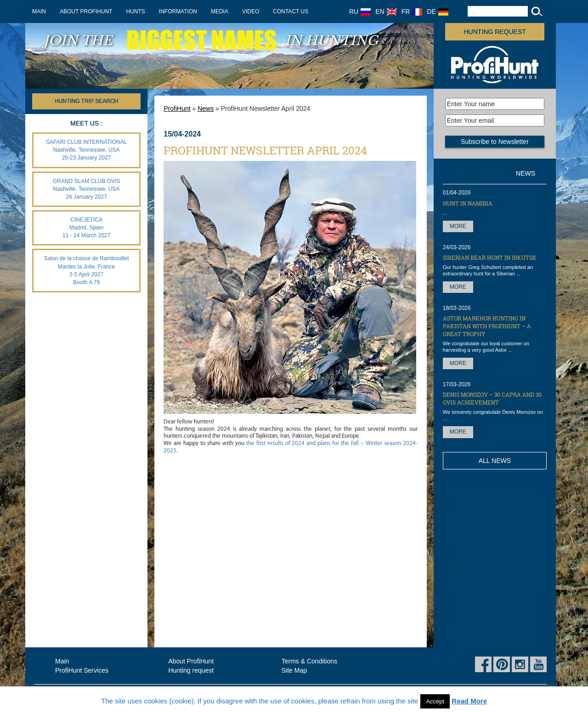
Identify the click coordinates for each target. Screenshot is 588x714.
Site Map (294, 670)
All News (495, 461)
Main (39, 11)
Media (220, 11)
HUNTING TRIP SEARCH (86, 101)
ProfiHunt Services (82, 670)
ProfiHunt (177, 109)
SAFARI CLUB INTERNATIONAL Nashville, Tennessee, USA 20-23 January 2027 (86, 150)
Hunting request (495, 32)
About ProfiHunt (86, 11)
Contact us (291, 11)
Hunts (135, 11)
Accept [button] (435, 701)
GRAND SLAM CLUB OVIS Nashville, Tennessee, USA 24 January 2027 (87, 189)
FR (412, 11)
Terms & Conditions (309, 661)
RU (360, 11)
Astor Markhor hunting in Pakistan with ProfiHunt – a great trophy (487, 326)
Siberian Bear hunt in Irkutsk (490, 257)
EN (386, 11)
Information (178, 11)
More (458, 226)
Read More (469, 701)
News (206, 109)
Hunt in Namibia (468, 203)
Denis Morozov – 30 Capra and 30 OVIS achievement (492, 398)
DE (437, 11)
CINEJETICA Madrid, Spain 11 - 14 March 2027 (86, 228)
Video (251, 11)
